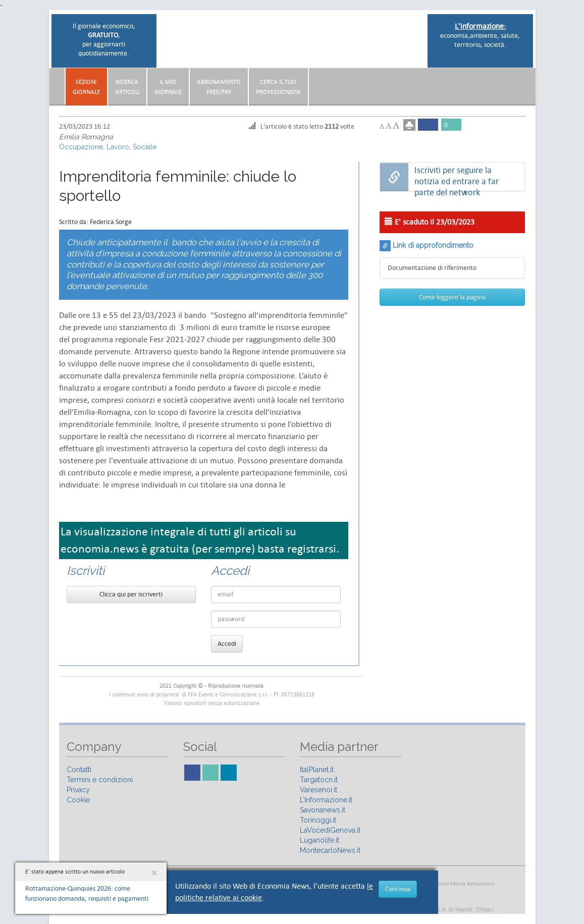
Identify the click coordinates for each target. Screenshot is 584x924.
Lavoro (118, 147)
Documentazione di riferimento (432, 268)
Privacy (78, 790)
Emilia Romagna (86, 137)
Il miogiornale (168, 87)
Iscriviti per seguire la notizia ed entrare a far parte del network (457, 177)
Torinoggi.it (318, 820)
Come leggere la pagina (452, 297)
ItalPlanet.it (317, 770)
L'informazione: (480, 26)
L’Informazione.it (326, 800)
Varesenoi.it (318, 790)
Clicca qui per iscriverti (131, 594)
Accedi (227, 644)
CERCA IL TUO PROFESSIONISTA (278, 87)
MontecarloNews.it (330, 850)
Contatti (79, 770)
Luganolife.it (320, 840)
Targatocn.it (319, 780)
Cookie (78, 800)
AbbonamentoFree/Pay (219, 87)
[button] (530, 83)
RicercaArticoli (127, 87)
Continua (398, 889)
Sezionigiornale (86, 87)
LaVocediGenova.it (330, 830)
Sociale (145, 147)
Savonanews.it (323, 810)
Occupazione (81, 147)
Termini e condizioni (100, 780)
